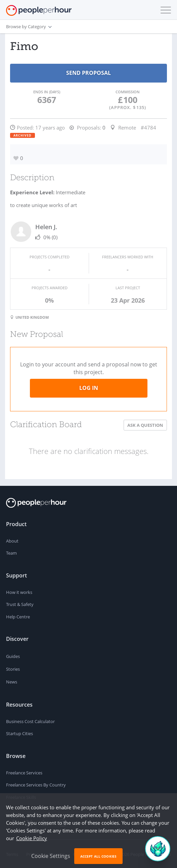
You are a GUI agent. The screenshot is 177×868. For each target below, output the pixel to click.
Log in (89, 388)
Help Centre (18, 617)
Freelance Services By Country (36, 785)
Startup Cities (19, 733)
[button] (164, 10)
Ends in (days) (47, 92)
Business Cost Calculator (30, 721)
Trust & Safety (20, 604)
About (12, 541)
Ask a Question (145, 425)
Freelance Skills (21, 797)
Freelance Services (24, 773)
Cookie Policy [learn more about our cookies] (32, 843)
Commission (128, 92)
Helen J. (46, 227)
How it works (19, 592)
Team (11, 553)
